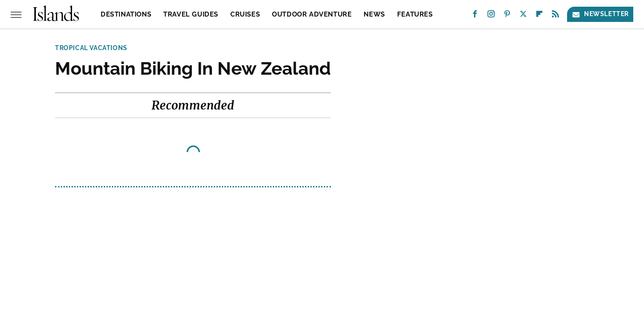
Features (415, 14)
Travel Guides (191, 14)
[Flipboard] (539, 16)
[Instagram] (491, 16)
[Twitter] (523, 16)
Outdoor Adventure (312, 14)
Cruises (245, 14)
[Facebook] (475, 16)
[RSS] (555, 16)
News (374, 14)
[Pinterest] (507, 16)
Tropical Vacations (91, 48)
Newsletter (600, 14)
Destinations (126, 14)
